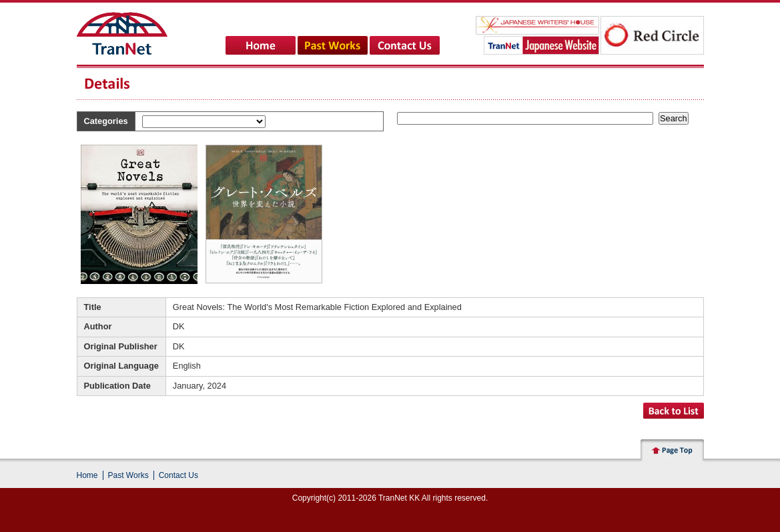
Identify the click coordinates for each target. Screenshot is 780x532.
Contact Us (178, 475)
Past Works (128, 475)
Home (87, 475)
